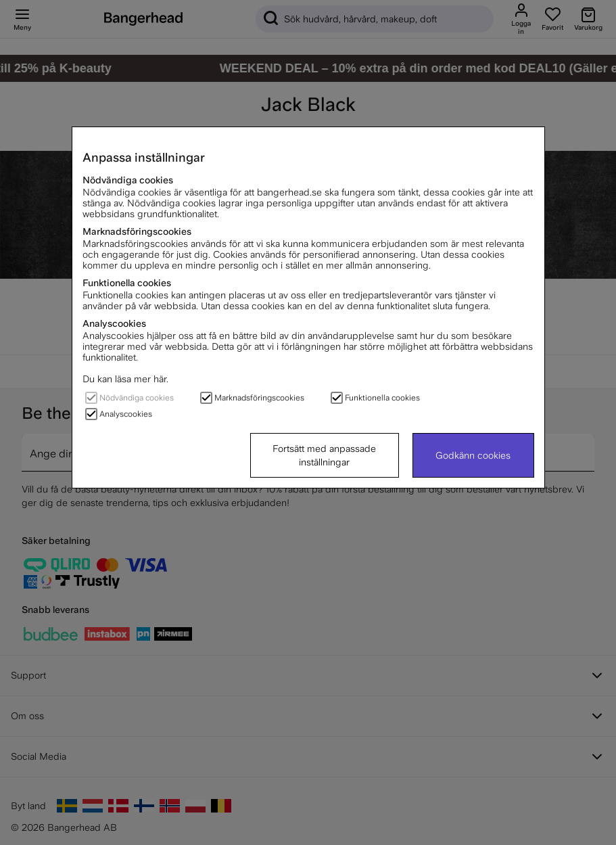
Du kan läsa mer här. (125, 379)
